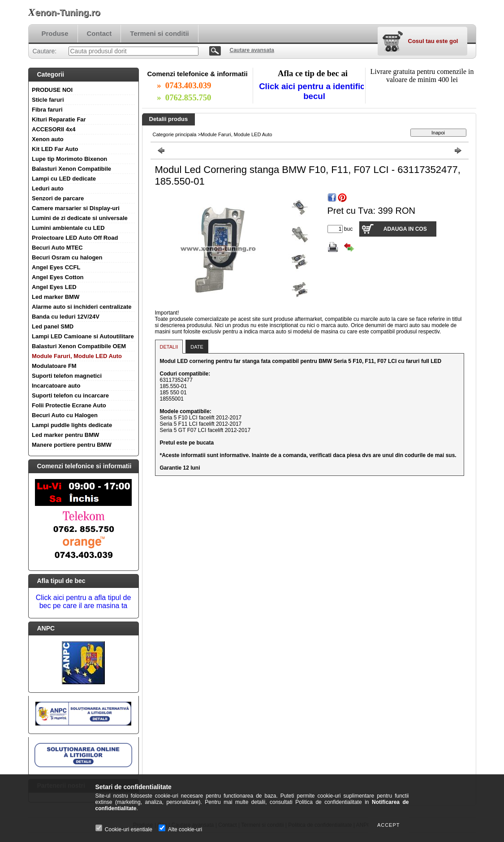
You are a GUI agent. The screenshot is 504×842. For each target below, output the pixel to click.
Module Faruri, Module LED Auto (77, 356)
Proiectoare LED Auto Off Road (75, 238)
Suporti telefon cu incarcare (70, 395)
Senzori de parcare (58, 198)
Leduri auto (48, 188)
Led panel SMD (53, 326)
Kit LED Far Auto (55, 149)
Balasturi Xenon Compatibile (71, 169)
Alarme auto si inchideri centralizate (82, 307)
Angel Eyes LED (54, 287)
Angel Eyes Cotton (58, 277)
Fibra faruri (47, 110)
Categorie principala (175, 134)
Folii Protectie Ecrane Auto (69, 405)
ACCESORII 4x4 (54, 129)
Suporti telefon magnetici (67, 376)
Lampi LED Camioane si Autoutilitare (83, 336)
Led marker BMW (56, 297)
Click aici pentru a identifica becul (314, 91)
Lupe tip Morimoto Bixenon (69, 159)
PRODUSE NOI (52, 90)
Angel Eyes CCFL (56, 267)
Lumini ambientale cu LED (68, 228)
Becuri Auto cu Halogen (65, 415)
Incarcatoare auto (56, 386)
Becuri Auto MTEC (57, 248)
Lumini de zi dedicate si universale (80, 218)
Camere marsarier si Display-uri (76, 208)
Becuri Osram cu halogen (67, 257)
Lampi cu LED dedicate (64, 179)
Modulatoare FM (54, 366)
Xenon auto (48, 139)
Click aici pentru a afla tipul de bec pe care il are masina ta (84, 602)
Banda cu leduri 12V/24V (66, 317)
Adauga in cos (405, 229)
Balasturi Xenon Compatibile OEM (79, 346)
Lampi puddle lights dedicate (72, 425)
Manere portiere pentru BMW (72, 445)
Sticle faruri (48, 100)
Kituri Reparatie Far (59, 119)
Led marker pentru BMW (65, 435)
